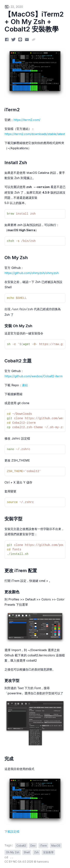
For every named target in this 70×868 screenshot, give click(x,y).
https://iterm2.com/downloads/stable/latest (35, 134)
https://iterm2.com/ (27, 120)
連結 (25, 385)
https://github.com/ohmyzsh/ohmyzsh (32, 273)
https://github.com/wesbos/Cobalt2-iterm (34, 376)
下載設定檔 (12, 831)
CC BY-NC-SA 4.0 (16, 862)
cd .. (9, 858)
